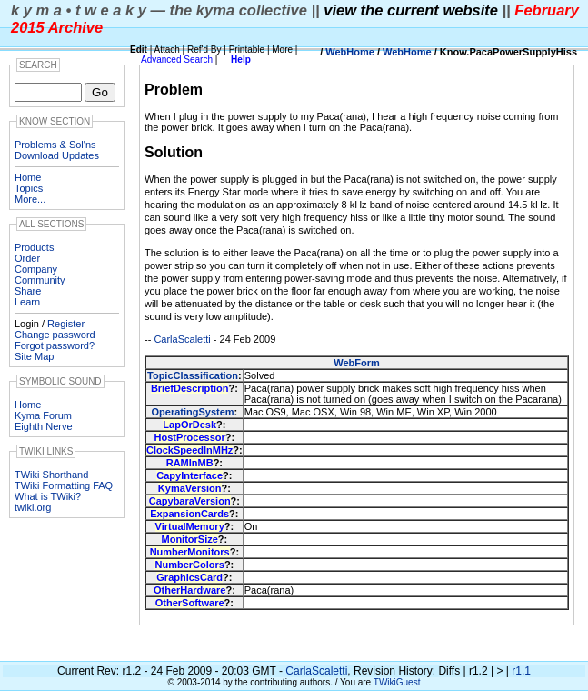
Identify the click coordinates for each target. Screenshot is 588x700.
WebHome (350, 52)
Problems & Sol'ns (55, 145)
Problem (174, 90)
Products (34, 247)
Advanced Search (177, 60)
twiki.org (33, 507)
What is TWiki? (48, 496)
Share (28, 291)
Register (66, 324)
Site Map (34, 356)
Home (28, 177)
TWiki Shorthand (51, 475)
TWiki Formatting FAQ (64, 485)
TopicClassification (193, 375)
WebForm (357, 363)
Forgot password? (55, 345)
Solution (174, 152)
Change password (55, 335)
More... (30, 199)
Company (36, 269)
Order (27, 258)
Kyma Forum (43, 415)
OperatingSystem (192, 412)
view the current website (411, 10)
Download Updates (57, 155)
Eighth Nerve (44, 426)
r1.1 (521, 671)
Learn (27, 302)
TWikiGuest (397, 682)
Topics (29, 188)
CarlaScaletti (182, 339)
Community (40, 280)
